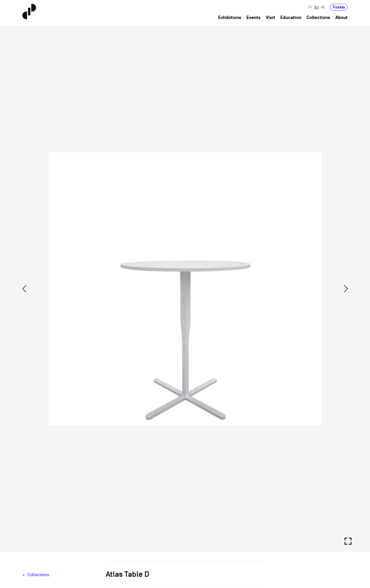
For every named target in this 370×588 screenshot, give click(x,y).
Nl (323, 7)
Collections (318, 18)
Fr (310, 7)
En (317, 7)
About (341, 18)
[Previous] (24, 289)
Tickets (339, 7)
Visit (270, 18)
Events (253, 18)
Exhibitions (230, 18)
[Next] (346, 289)
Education (291, 18)
